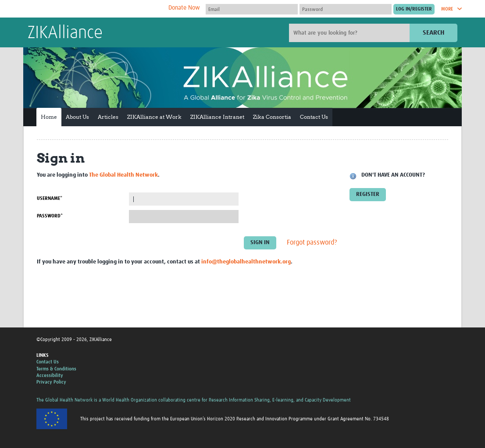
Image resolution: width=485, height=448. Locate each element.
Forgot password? (312, 243)
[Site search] (350, 33)
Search (433, 33)
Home (49, 117)
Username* (50, 198)
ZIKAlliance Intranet (217, 117)
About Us (77, 117)
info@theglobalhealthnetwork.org (246, 262)
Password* (50, 216)
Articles (108, 117)
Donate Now (184, 8)
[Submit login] (414, 9)
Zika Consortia (272, 117)
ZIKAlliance (65, 33)
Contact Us (314, 117)
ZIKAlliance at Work (154, 117)
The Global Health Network (93, 9)
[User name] (252, 9)
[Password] (346, 9)
